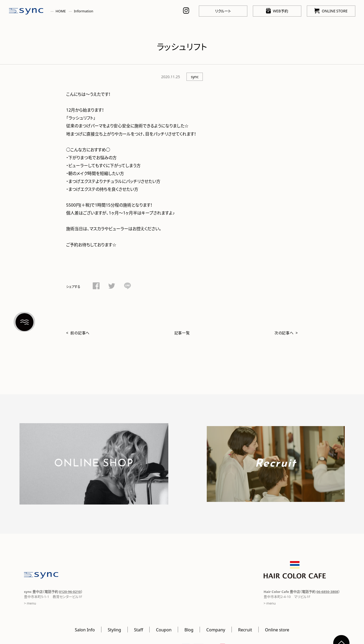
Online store (277, 630)
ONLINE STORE (331, 11)
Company (216, 630)
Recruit (245, 630)
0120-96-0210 (70, 591)
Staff (139, 630)
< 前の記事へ (78, 333)
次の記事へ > (286, 333)
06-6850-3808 (327, 591)
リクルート (223, 11)
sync (195, 77)
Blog (189, 630)
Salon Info (85, 630)
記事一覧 (182, 333)
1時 (98, 205)
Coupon (164, 630)
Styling (114, 630)
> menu (30, 603)
